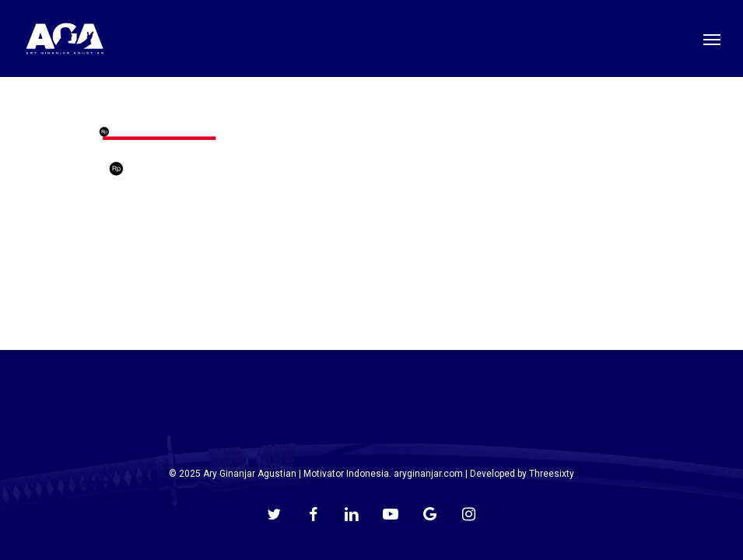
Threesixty (552, 474)
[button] (712, 39)
